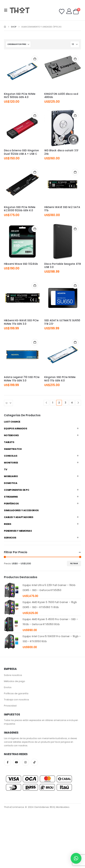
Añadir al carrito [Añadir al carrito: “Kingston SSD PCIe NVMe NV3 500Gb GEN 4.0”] (35, 59)
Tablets (9, 442)
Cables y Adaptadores (19, 517)
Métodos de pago (15, 681)
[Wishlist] (62, 12)
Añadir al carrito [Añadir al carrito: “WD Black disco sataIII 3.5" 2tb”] (75, 116)
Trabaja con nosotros (16, 700)
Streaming (11, 497)
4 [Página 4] (72, 403)
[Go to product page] (22, 71)
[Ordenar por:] (18, 44)
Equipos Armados (16, 429)
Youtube (16, 762)
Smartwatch (13, 449)
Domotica (11, 483)
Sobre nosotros (13, 675)
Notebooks (11, 435)
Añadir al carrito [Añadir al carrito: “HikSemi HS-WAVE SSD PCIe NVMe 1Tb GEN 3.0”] (35, 286)
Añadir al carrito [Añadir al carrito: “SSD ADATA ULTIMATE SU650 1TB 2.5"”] (75, 286)
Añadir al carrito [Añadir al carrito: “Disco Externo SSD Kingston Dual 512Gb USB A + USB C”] (35, 116)
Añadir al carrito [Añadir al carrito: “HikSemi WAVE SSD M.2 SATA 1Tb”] (75, 172)
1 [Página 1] (53, 403)
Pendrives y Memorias (18, 531)
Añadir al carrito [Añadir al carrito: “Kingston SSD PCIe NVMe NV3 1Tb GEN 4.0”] (75, 342)
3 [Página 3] (65, 403)
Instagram (25, 762)
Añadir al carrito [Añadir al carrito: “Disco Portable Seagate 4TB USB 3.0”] (75, 229)
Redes (8, 524)
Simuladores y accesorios (21, 510)
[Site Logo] (20, 10)
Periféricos (11, 504)
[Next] (78, 403)
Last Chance (12, 422)
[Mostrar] (75, 44)
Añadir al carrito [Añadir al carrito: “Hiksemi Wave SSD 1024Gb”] (35, 229)
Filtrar (74, 563)
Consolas (11, 456)
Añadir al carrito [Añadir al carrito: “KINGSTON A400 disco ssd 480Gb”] (75, 59)
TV (5, 469)
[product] (11, 590)
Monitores (11, 463)
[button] (7, 10)
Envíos (8, 687)
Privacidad (10, 706)
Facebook (8, 762)
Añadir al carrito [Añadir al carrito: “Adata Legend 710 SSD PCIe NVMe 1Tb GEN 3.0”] (35, 342)
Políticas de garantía (16, 693)
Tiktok (34, 762)
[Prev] (46, 403)
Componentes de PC (16, 490)
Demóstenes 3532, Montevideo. (52, 807)
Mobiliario (11, 476)
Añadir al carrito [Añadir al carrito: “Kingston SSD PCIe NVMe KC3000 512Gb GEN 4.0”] (35, 172)
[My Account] (69, 11)
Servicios (10, 538)
